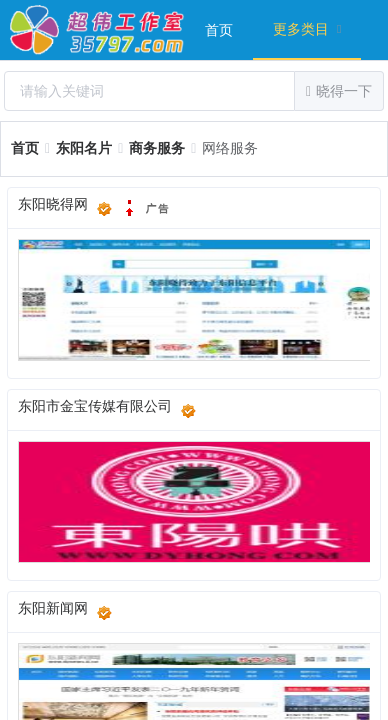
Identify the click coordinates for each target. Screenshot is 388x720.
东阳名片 (84, 148)
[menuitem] (219, 30)
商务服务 (157, 148)
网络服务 (230, 148)
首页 (219, 30)
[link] (25, 148)
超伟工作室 (97, 30)
